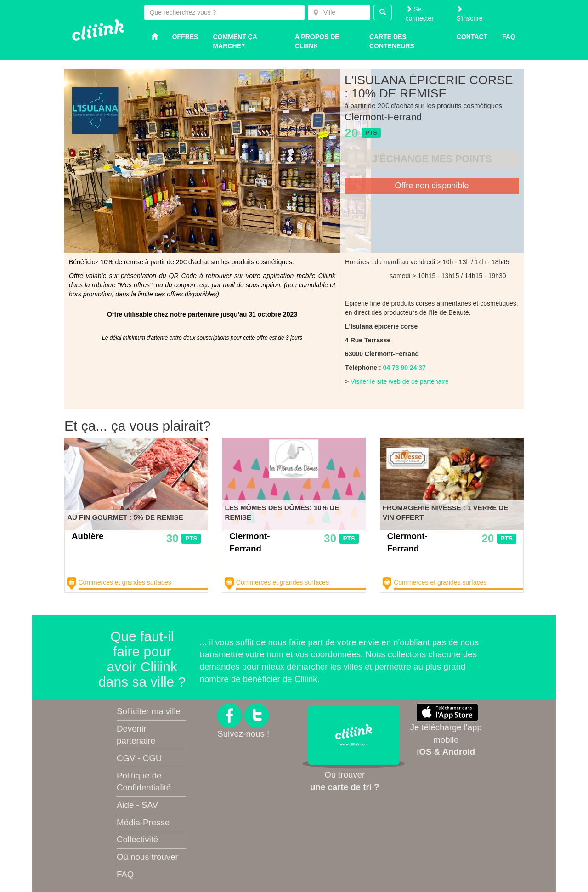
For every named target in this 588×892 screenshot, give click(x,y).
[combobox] (339, 12)
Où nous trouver (147, 857)
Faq (509, 37)
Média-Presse (143, 822)
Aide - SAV (137, 805)
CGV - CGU (139, 758)
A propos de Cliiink (317, 41)
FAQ (125, 874)
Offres (185, 37)
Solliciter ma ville (149, 711)
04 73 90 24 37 (404, 368)
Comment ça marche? (235, 41)
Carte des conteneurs (392, 41)
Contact (472, 37)
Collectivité (137, 839)
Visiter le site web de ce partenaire (400, 381)
